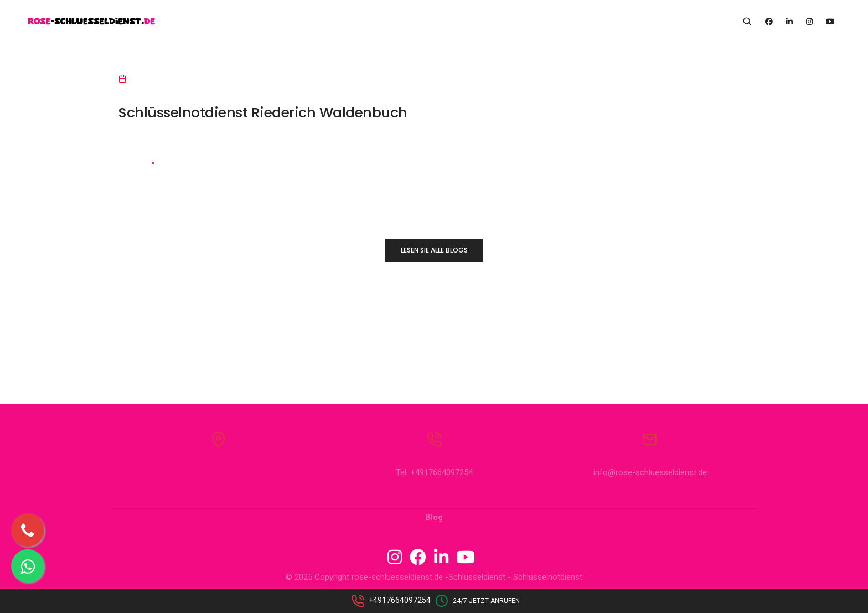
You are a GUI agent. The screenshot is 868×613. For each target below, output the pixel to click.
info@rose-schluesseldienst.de (650, 472)
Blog (434, 517)
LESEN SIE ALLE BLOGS (434, 250)
